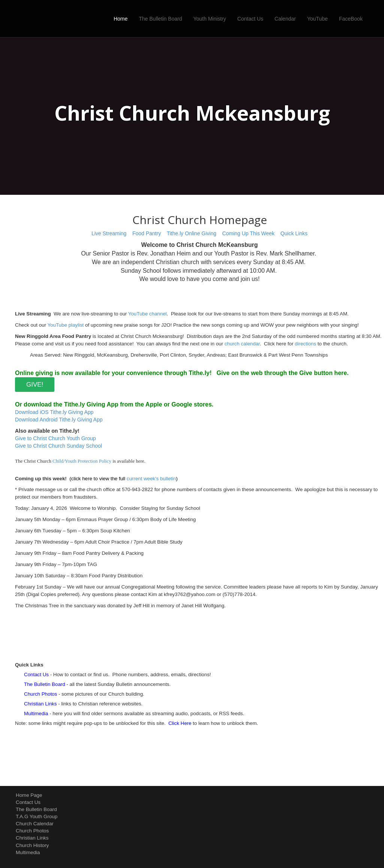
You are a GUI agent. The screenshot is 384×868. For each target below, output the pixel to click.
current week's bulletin (151, 479)
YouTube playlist (65, 325)
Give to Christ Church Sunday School (58, 446)
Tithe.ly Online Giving (191, 233)
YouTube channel (148, 314)
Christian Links (32, 838)
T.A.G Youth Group (37, 816)
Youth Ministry (209, 19)
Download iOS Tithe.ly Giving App (54, 412)
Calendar (285, 19)
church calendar (242, 344)
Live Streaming (109, 233)
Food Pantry (147, 233)
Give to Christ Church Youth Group (55, 438)
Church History (32, 845)
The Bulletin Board (160, 19)
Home (121, 19)
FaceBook (351, 19)
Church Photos (32, 831)
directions (305, 344)
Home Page (29, 795)
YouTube (317, 19)
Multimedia (28, 852)
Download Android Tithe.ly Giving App (59, 420)
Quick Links (294, 233)
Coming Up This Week (249, 233)
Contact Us (250, 19)
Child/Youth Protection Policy (82, 461)
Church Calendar (35, 824)
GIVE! (35, 385)
